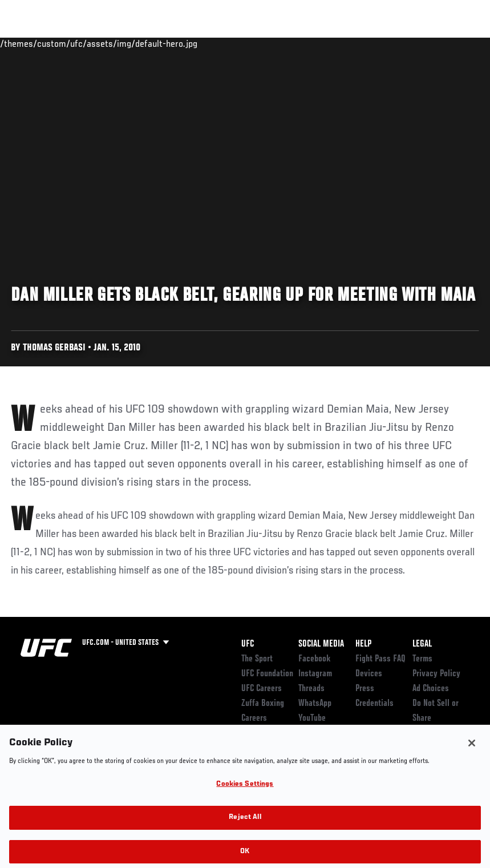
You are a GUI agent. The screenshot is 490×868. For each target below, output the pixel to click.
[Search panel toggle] (453, 43)
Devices (369, 674)
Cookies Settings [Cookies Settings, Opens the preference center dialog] (245, 793)
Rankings (80, 43)
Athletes (130, 43)
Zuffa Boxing (371, 43)
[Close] (472, 752)
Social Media (321, 644)
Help (363, 644)
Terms (422, 659)
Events (31, 43)
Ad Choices (431, 689)
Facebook (315, 659)
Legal (422, 644)
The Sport (257, 659)
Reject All (245, 827)
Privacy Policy (436, 674)
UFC (248, 644)
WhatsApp (315, 704)
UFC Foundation (267, 674)
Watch (316, 43)
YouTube (312, 718)
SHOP (422, 43)
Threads (311, 689)
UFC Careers (262, 689)
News (175, 43)
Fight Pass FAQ (380, 659)
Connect (270, 43)
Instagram (315, 674)
